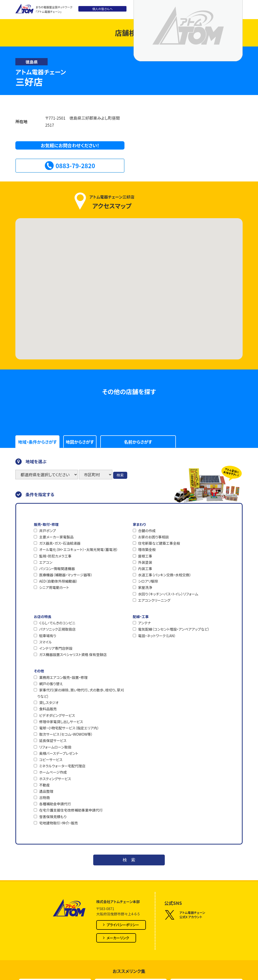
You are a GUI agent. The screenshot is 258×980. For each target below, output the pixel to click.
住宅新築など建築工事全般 (159, 543)
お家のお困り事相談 (153, 537)
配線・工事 (141, 617)
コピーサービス (51, 760)
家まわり (139, 524)
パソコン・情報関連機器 (57, 569)
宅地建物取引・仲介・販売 (58, 823)
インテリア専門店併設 (56, 648)
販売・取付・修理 (46, 524)
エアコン (46, 562)
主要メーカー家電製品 (56, 537)
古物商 (44, 798)
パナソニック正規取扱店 (57, 629)
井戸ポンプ (47, 531)
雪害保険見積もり (53, 817)
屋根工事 (145, 556)
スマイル (45, 642)
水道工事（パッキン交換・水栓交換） (165, 575)
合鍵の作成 (147, 531)
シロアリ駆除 (148, 581)
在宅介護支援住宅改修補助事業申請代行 (71, 810)
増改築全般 (147, 549)
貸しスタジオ (49, 703)
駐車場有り (48, 636)
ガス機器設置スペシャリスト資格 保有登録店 (73, 655)
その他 (39, 671)
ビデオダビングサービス (57, 715)
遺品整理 (46, 791)
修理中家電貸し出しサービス (61, 722)
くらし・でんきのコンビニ (57, 623)
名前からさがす (138, 442)
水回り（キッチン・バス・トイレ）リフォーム (168, 594)
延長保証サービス (53, 740)
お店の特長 (42, 617)
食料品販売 (48, 709)
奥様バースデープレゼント (59, 753)
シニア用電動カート (54, 587)
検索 (120, 475)
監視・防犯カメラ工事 (55, 556)
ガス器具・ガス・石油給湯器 (60, 543)
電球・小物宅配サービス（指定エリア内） (69, 728)
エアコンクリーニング (154, 600)
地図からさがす (80, 442)
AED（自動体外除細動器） (58, 581)
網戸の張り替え (51, 684)
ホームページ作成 (53, 772)
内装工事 (145, 569)
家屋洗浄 (145, 587)
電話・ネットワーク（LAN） (157, 636)
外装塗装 (145, 562)
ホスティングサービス (55, 779)
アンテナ (144, 623)
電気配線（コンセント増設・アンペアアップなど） (174, 629)
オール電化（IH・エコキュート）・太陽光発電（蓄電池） (78, 549)
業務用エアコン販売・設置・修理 (63, 677)
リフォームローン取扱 (55, 747)
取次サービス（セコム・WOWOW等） (66, 734)
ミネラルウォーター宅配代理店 (62, 766)
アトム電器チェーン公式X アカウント (185, 915)
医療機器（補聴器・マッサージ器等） (66, 575)
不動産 (44, 785)
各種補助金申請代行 (55, 804)
